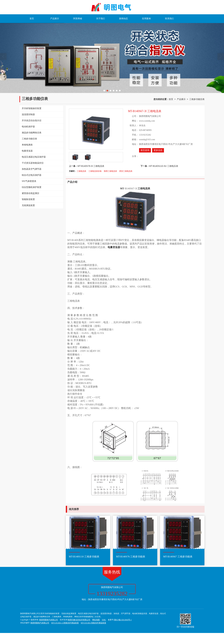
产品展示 (55, 19)
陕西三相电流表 (110, 171)
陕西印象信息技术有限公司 (79, 620)
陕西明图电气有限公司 (49, 620)
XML (104, 620)
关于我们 (100, 19)
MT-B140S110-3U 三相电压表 (164, 166)
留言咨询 (145, 150)
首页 (32, 19)
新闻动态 (124, 19)
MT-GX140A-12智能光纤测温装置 (65, 623)
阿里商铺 (78, 19)
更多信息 (158, 150)
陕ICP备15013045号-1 (123, 620)
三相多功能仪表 (197, 99)
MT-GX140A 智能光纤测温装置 (93, 623)
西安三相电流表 (126, 171)
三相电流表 (82, 171)
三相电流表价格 (95, 171)
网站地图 (96, 620)
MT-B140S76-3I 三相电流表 (91, 166)
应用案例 (146, 19)
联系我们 (169, 19)
